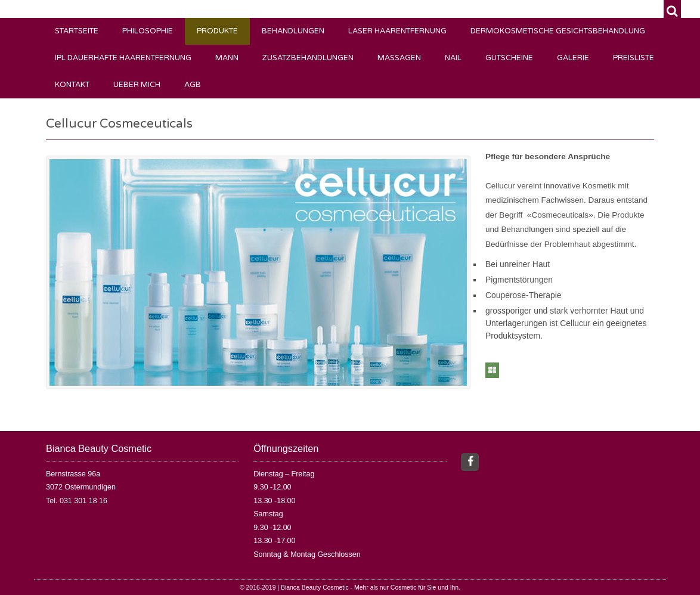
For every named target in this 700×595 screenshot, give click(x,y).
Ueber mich (137, 85)
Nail (453, 58)
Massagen (399, 58)
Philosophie (148, 31)
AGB (193, 85)
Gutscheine (509, 58)
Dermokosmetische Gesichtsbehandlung (558, 31)
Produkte (217, 31)
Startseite (77, 31)
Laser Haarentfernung (397, 31)
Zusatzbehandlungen (308, 58)
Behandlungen (293, 31)
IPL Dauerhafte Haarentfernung (123, 58)
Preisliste (634, 58)
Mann (227, 58)
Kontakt (72, 85)
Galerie (573, 58)
